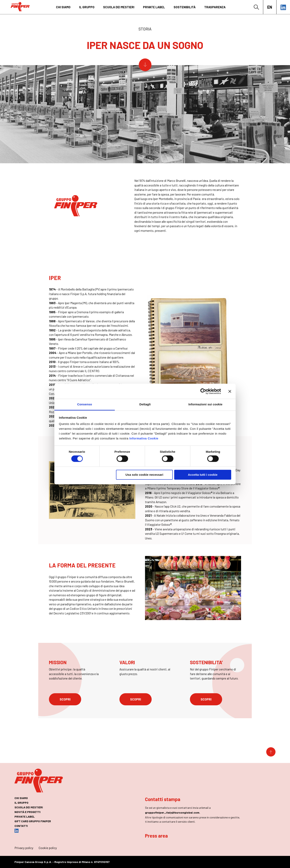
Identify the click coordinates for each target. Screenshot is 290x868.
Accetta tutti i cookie (203, 475)
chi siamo (63, 7)
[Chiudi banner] (230, 391)
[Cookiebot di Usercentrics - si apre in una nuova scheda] (203, 391)
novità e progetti (27, 812)
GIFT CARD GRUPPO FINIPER (33, 821)
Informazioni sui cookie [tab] (206, 404)
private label (154, 7)
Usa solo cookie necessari (144, 475)
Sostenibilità (185, 7)
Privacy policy (24, 848)
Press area (156, 836)
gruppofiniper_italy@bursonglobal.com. (173, 812)
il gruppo (87, 7)
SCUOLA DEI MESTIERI (119, 7)
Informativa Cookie (144, 438)
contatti (21, 826)
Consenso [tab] (84, 404)
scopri (65, 699)
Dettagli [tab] (145, 404)
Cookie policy (48, 848)
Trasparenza (215, 7)
